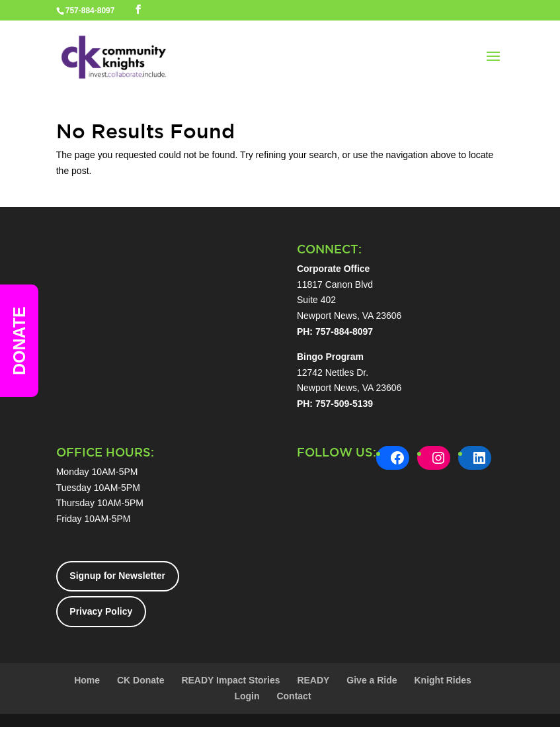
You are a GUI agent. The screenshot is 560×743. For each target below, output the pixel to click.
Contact (294, 696)
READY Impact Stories (230, 680)
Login (247, 696)
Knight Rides (442, 680)
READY (313, 680)
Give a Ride (372, 680)
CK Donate (141, 680)
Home (87, 680)
